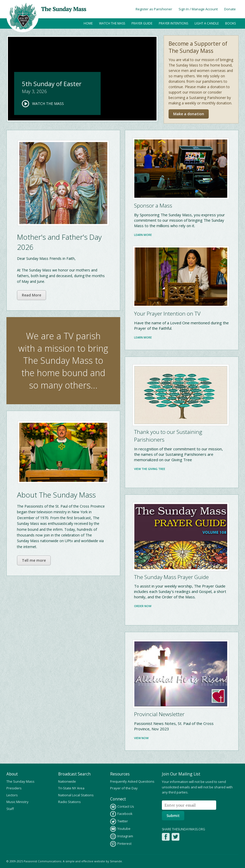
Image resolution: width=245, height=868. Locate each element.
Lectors (12, 795)
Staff (10, 809)
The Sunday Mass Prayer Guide (171, 577)
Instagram (122, 836)
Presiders (14, 788)
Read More (32, 295)
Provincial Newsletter (159, 714)
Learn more (143, 235)
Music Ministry (17, 802)
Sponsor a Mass (153, 205)
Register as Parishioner (154, 9)
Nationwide (67, 781)
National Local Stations (76, 795)
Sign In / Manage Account (198, 9)
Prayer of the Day (124, 788)
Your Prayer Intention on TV (167, 313)
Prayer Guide (142, 23)
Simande (116, 861)
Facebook (121, 814)
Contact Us (122, 807)
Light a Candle (207, 23)
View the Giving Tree (150, 469)
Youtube (120, 829)
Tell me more (34, 560)
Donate (230, 9)
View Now (141, 738)
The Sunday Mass (20, 781)
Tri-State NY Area (71, 788)
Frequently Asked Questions (132, 781)
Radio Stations (69, 802)
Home (88, 23)
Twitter (119, 821)
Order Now (143, 606)
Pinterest (121, 844)
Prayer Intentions (173, 23)
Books (230, 23)
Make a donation (189, 114)
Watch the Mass (112, 23)
